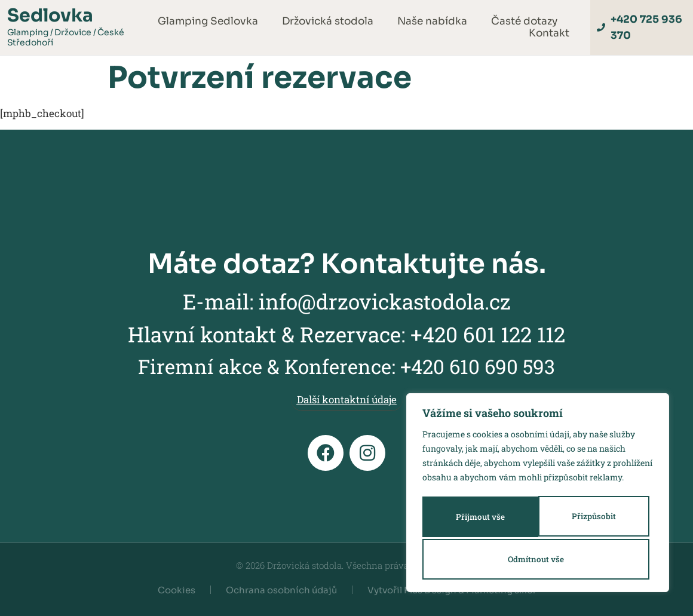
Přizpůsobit (475, 518)
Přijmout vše (538, 559)
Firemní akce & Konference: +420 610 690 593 (346, 366)
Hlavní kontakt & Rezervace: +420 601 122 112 (346, 334)
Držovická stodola (328, 22)
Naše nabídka (432, 22)
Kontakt (549, 33)
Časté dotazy (524, 22)
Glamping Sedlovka (208, 22)
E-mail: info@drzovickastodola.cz (347, 301)
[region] (538, 495)
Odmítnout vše (590, 518)
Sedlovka (50, 16)
